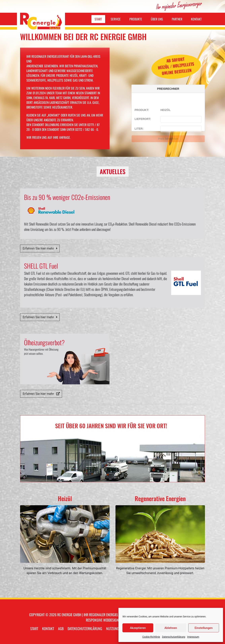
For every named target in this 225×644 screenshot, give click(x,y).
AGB (61, 629)
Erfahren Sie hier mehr (40, 248)
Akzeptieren (138, 628)
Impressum (193, 637)
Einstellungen (204, 628)
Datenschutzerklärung (174, 637)
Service (116, 19)
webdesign (111, 620)
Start (98, 19)
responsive (94, 620)
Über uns (157, 19)
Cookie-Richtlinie (151, 637)
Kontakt (196, 19)
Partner (177, 19)
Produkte (136, 19)
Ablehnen (171, 628)
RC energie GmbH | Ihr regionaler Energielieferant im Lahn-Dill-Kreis (107, 615)
